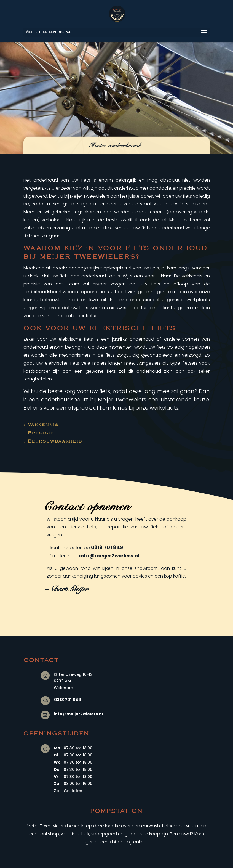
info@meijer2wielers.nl (109, 556)
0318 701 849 (107, 547)
